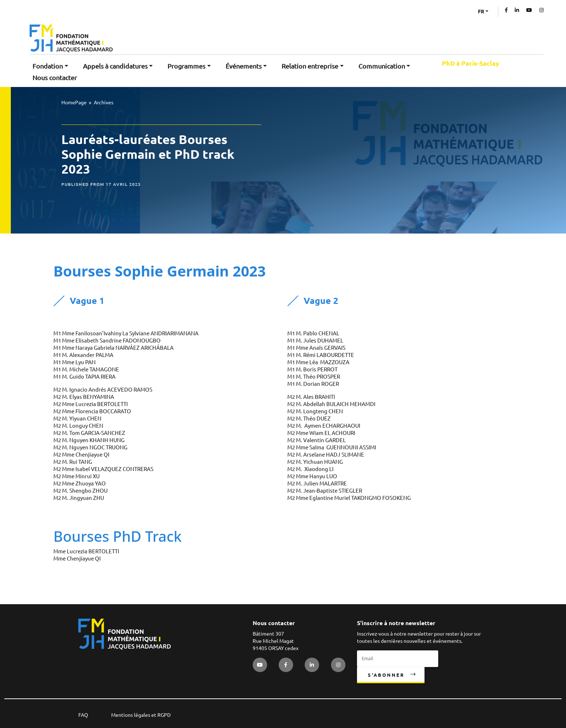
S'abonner (386, 675)
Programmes (186, 66)
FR (481, 12)
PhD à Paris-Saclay (471, 64)
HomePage (74, 103)
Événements (244, 66)
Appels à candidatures (115, 66)
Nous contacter (55, 78)
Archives (104, 103)
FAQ (83, 715)
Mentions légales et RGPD (141, 715)
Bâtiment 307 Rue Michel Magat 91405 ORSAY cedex (276, 641)
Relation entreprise (310, 66)
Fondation (48, 66)
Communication (382, 66)
